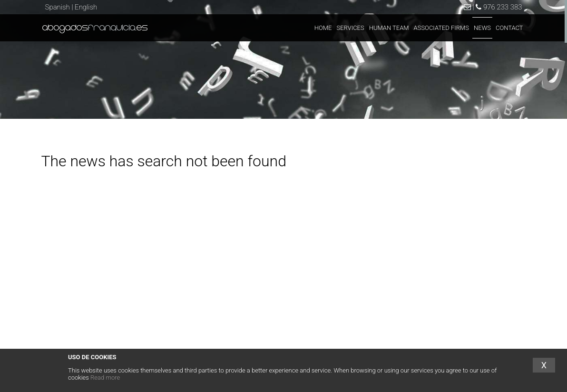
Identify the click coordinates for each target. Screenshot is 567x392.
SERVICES (350, 28)
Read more (105, 378)
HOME (323, 28)
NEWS (482, 28)
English (86, 7)
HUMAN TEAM (389, 28)
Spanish (58, 7)
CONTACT (509, 28)
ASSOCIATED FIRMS (441, 28)
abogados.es (95, 28)
